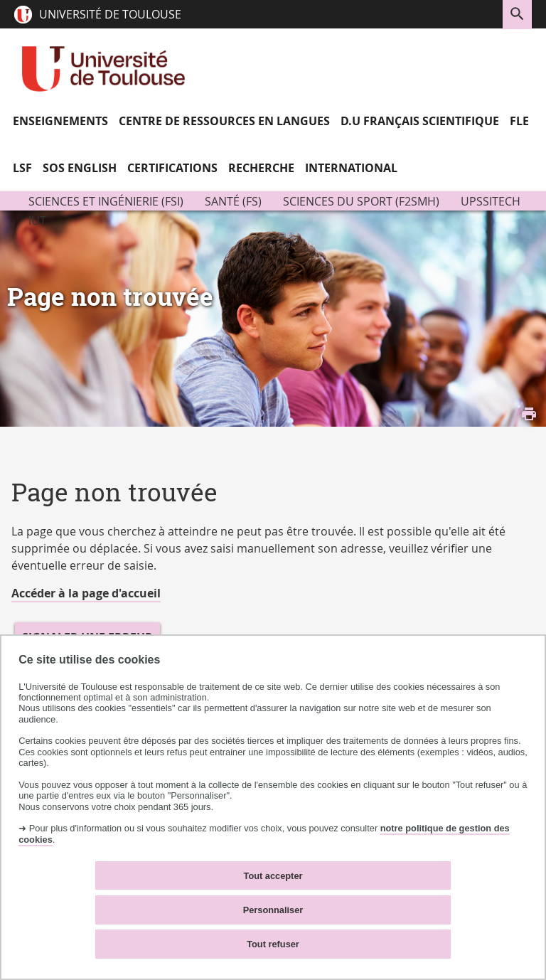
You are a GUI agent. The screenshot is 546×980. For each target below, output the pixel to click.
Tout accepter (273, 876)
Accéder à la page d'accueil (86, 593)
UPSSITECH (491, 201)
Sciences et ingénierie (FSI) (106, 201)
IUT (37, 220)
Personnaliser (273, 910)
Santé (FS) (233, 201)
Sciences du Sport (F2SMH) (361, 201)
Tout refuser (273, 944)
